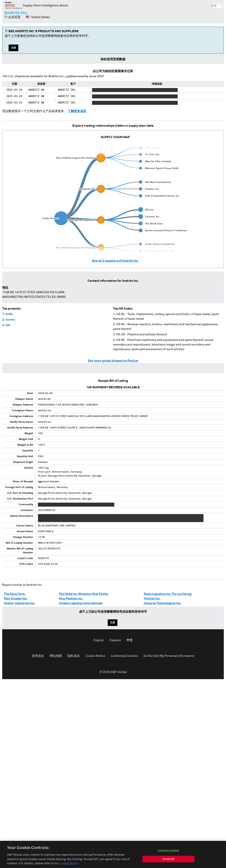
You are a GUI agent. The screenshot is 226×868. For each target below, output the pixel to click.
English (99, 640)
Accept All (168, 859)
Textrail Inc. (152, 599)
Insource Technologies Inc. (162, 603)
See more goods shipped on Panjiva (113, 361)
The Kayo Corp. (15, 594)
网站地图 (56, 656)
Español (115, 640)
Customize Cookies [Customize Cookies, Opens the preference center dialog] (168, 850)
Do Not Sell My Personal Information (169, 656)
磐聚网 (14, 5)
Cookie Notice (95, 656)
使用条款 (38, 656)
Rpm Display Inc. (16, 599)
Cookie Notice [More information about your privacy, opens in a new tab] (69, 863)
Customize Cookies (124, 656)
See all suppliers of (115, 261)
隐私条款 (74, 656)
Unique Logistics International (81, 603)
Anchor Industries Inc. (20, 603)
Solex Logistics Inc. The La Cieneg (168, 594)
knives (10, 320)
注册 (13, 48)
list (8, 325)
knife (9, 314)
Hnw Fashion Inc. (71, 599)
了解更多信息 (77, 111)
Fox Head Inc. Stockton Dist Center (84, 594)
